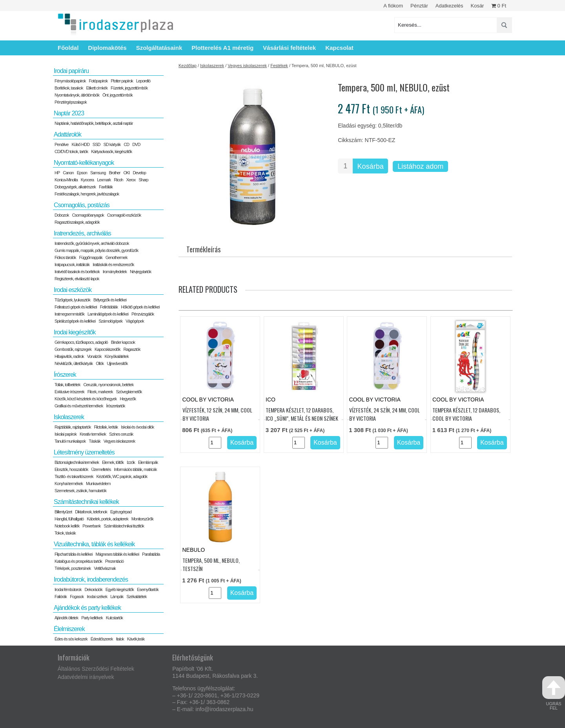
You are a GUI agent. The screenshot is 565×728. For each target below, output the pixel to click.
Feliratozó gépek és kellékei (76, 307)
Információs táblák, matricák (136, 469)
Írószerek (65, 375)
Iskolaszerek (212, 66)
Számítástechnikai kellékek (86, 502)
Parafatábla (151, 554)
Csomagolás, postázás (82, 205)
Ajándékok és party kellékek (87, 608)
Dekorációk (94, 589)
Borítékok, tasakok (69, 88)
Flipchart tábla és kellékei (74, 554)
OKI (126, 173)
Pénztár (419, 6)
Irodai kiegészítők (75, 332)
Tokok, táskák (65, 533)
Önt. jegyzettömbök (118, 95)
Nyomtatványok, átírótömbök (77, 95)
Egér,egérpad (121, 512)
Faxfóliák (106, 187)
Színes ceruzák (121, 434)
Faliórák (61, 597)
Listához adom (420, 166)
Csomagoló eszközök (124, 215)
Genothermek (117, 257)
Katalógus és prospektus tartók (78, 561)
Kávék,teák (136, 639)
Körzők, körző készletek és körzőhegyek (86, 399)
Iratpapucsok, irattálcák (72, 265)
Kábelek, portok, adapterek (107, 519)
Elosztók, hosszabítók (71, 469)
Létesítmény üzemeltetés (84, 452)
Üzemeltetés (101, 469)
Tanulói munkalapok (70, 441)
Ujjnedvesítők (117, 363)
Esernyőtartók (148, 589)
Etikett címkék (97, 88)
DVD (136, 144)
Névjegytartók (140, 272)
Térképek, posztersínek (73, 568)
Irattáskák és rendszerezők (113, 265)
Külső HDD (80, 144)
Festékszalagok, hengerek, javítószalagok (87, 194)
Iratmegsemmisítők (69, 314)
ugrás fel (554, 693)
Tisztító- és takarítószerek (74, 476)
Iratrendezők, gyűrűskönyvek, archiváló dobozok (92, 243)
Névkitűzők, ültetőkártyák (74, 363)
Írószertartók (115, 406)
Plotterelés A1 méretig (222, 48)
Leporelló (143, 81)
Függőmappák (90, 257)
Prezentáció (114, 561)
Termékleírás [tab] (203, 249)
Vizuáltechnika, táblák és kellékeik (94, 544)
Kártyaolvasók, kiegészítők (111, 151)
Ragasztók (132, 349)
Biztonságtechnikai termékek (77, 462)
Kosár (477, 6)
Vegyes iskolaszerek (247, 66)
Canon (68, 173)
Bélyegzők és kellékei (110, 300)
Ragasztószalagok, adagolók (77, 222)
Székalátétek (136, 597)
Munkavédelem (98, 484)
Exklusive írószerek (69, 392)
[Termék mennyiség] (345, 166)
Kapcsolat (339, 48)
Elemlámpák (148, 462)
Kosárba (371, 166)
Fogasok (77, 597)
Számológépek (110, 321)
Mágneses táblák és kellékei (118, 554)
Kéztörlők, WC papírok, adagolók (122, 476)
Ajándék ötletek (66, 618)
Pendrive (61, 144)
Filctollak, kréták (106, 427)
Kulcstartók (114, 618)
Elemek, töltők (113, 462)
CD (126, 144)
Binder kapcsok (123, 342)
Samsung (98, 173)
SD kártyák (112, 144)
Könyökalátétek (116, 356)
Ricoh (118, 180)
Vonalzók (94, 356)
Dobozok (62, 215)
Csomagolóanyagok (88, 215)
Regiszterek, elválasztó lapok (77, 279)
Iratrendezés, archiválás (82, 233)
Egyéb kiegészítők (120, 589)
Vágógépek (135, 321)
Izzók (131, 462)
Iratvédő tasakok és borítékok (77, 272)
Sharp (143, 180)
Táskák (94, 441)
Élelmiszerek (69, 629)
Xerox (131, 180)
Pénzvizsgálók (143, 314)
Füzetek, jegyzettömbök (129, 88)
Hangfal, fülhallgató (69, 519)
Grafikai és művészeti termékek (79, 406)
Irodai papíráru (71, 71)
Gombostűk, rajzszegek (73, 349)
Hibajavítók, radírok (69, 356)
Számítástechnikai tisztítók (124, 526)
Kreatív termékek (93, 434)
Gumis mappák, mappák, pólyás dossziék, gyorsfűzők (96, 250)
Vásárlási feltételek (289, 48)
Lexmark (104, 180)
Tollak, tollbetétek (67, 385)
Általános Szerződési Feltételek (96, 669)
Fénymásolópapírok (70, 81)
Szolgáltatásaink (159, 48)
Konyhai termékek (69, 484)
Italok (120, 639)
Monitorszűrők (142, 519)
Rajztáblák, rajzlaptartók (73, 427)
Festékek (279, 66)
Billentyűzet (63, 512)
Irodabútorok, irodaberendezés (91, 579)
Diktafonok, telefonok (91, 512)
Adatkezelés (449, 6)
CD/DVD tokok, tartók (71, 151)
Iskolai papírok (66, 434)
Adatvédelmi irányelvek (86, 677)
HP (57, 173)
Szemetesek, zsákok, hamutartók (80, 491)
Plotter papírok (122, 81)
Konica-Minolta (66, 180)
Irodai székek (97, 597)
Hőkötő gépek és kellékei (140, 307)
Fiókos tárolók (65, 257)
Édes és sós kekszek (71, 639)
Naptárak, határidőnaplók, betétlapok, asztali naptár (94, 123)
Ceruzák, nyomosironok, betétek (108, 385)
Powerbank (91, 526)
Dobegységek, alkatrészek (75, 187)
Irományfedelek (115, 272)
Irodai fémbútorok (68, 589)
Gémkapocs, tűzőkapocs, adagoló (81, 342)
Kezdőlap (188, 66)
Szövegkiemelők (129, 392)
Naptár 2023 (69, 113)
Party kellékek (92, 618)
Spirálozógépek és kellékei (75, 321)
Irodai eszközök (73, 290)
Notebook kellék (67, 526)
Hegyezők (128, 399)
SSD (97, 144)
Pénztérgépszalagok (71, 102)
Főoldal (68, 48)
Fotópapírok (98, 81)
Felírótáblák (109, 307)
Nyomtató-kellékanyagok (84, 163)
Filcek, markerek (100, 392)
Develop (139, 173)
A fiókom (393, 6)
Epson (82, 173)
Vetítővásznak (105, 568)
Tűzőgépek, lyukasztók (72, 300)
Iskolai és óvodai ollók (137, 427)
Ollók (100, 363)
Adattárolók (67, 134)
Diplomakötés (107, 48)
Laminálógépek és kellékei (108, 314)
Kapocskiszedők (108, 349)
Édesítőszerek (102, 639)
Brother (114, 173)
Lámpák (117, 597)
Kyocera (87, 180)
